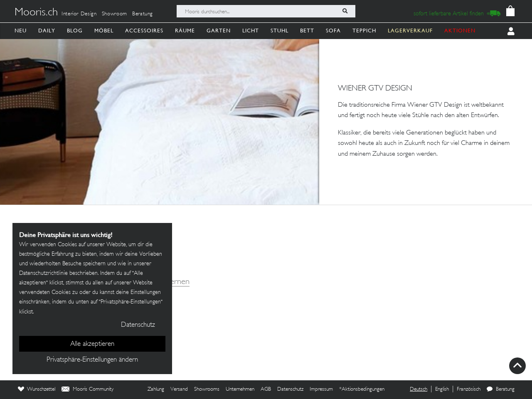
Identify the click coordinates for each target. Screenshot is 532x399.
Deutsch (419, 389)
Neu (21, 31)
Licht (251, 31)
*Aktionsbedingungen (362, 389)
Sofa (333, 31)
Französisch (469, 389)
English (442, 389)
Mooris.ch (36, 13)
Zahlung (156, 389)
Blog (75, 31)
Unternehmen (240, 389)
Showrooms (207, 389)
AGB (266, 389)
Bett (307, 31)
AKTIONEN (460, 31)
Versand (179, 389)
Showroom (115, 14)
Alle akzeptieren (92, 344)
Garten (219, 31)
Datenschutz (290, 389)
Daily (47, 31)
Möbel (104, 31)
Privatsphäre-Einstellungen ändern (92, 360)
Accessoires (144, 31)
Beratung (143, 14)
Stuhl (280, 31)
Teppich (364, 31)
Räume (185, 31)
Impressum (321, 389)
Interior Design (79, 14)
